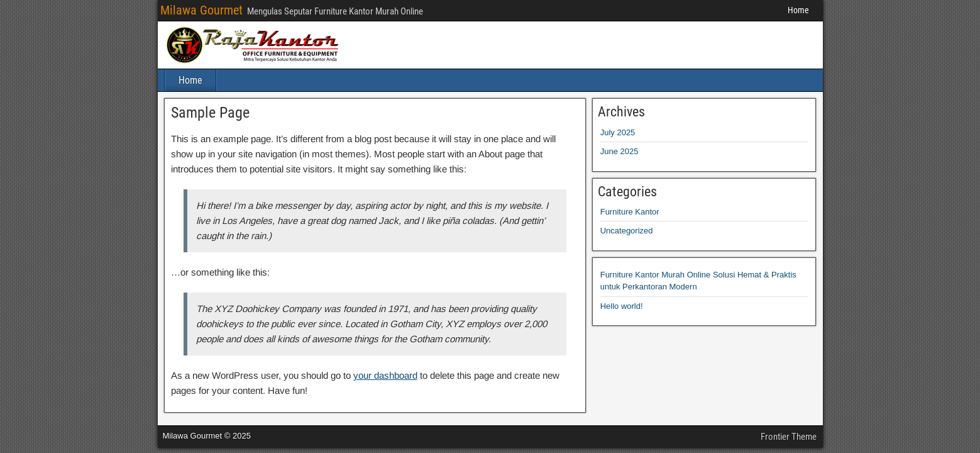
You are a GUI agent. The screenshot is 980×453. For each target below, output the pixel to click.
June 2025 (619, 151)
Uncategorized (627, 231)
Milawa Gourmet (201, 10)
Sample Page (210, 113)
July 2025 (618, 132)
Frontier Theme (789, 437)
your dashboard (385, 375)
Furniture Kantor (630, 212)
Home (798, 10)
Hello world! (622, 306)
